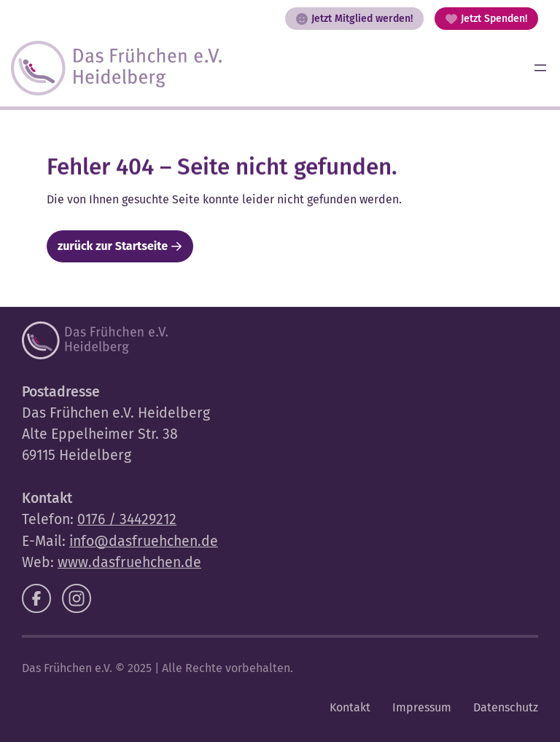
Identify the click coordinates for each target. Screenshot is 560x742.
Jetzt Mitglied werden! (354, 19)
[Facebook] (36, 598)
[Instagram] (77, 598)
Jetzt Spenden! (486, 19)
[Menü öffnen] (540, 68)
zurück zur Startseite (113, 246)
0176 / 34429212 (127, 519)
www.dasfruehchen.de (129, 562)
